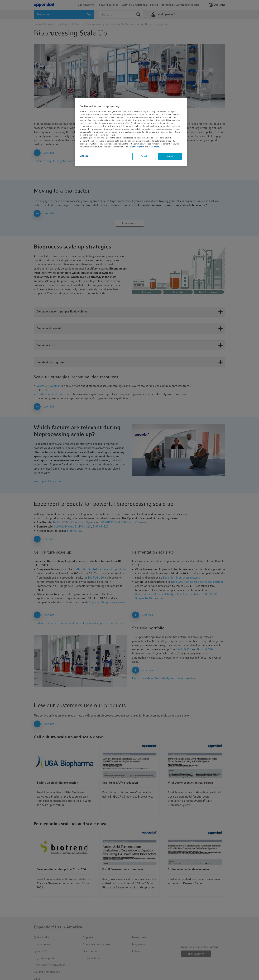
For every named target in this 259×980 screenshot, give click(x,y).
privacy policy (138, 147)
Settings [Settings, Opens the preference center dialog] (84, 156)
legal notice (154, 147)
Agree (170, 156)
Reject (144, 156)
